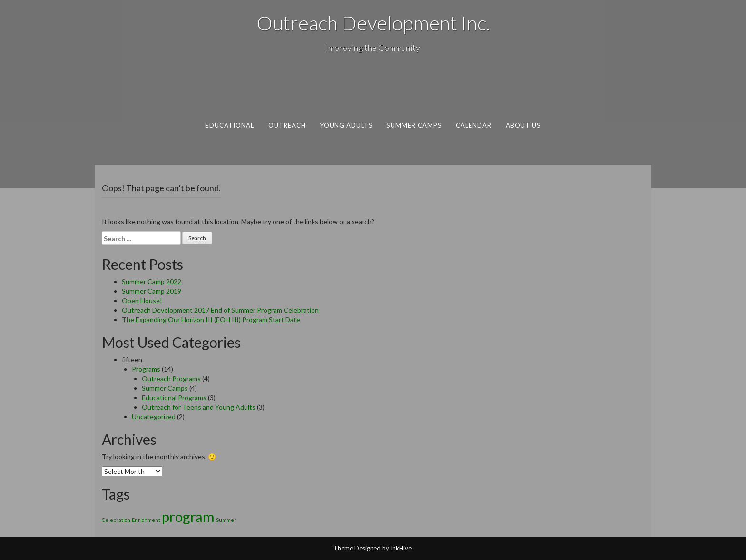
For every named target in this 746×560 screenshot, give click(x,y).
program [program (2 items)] (188, 516)
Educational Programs (174, 398)
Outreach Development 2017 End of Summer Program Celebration (220, 310)
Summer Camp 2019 (152, 291)
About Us (523, 125)
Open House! (142, 300)
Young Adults (346, 125)
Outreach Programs (171, 378)
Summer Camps (414, 125)
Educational (230, 125)
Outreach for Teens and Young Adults (199, 407)
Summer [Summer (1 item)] (226, 520)
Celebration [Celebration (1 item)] (116, 520)
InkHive (401, 548)
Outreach (287, 125)
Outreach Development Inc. (373, 23)
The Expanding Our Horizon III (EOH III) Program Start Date (211, 319)
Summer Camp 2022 (152, 281)
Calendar (474, 125)
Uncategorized (154, 417)
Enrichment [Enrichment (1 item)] (146, 520)
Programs (146, 369)
